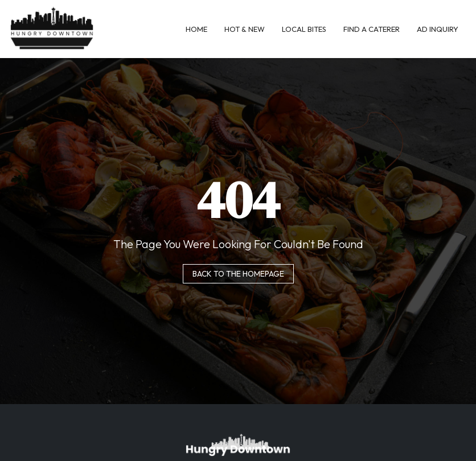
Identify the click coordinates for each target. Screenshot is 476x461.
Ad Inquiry (438, 29)
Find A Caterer (372, 29)
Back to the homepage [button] (238, 274)
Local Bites (304, 29)
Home (196, 29)
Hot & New (245, 29)
